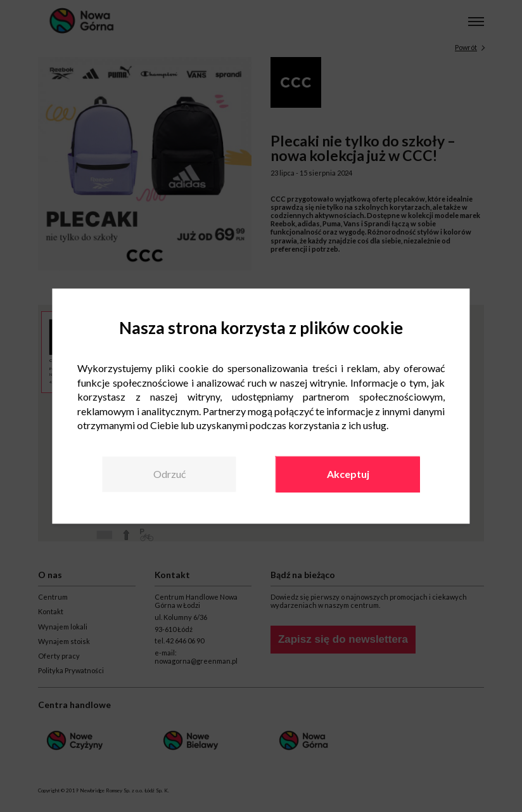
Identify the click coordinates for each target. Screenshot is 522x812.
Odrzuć (169, 474)
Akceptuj (348, 474)
